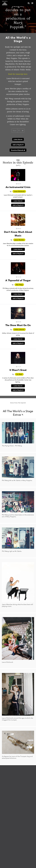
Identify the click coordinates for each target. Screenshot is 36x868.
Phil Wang (19, 285)
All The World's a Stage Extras (18, 413)
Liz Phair (19, 374)
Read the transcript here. (18, 74)
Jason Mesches (19, 240)
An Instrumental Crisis (18, 187)
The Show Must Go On (18, 325)
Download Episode (18, 150)
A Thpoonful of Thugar (18, 280)
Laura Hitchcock (19, 191)
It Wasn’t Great (18, 370)
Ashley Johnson (19, 329)
